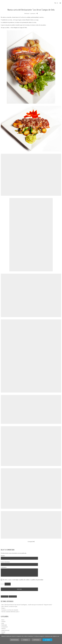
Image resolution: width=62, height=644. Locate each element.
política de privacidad (37, 580)
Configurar (26, 640)
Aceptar (47, 640)
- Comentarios (33, 13)
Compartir (31, 542)
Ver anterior (5, 596)
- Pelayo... (3, 608)
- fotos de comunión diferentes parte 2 (10, 612)
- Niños (3, 634)
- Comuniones (4, 627)
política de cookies (25, 580)
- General (3, 622)
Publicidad (27, 13)
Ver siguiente (13, 596)
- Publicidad (4, 625)
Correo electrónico (5, 562)
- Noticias (3, 629)
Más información (15, 640)
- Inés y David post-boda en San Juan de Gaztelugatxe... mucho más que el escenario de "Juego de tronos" (27, 605)
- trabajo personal (5, 630)
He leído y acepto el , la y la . (23, 580)
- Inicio (3, 620)
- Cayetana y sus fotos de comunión (9, 610)
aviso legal (15, 580)
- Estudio (3, 632)
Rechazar (36, 640)
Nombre (3, 556)
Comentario (4, 567)
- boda (2, 623)
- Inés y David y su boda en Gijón (9, 606)
